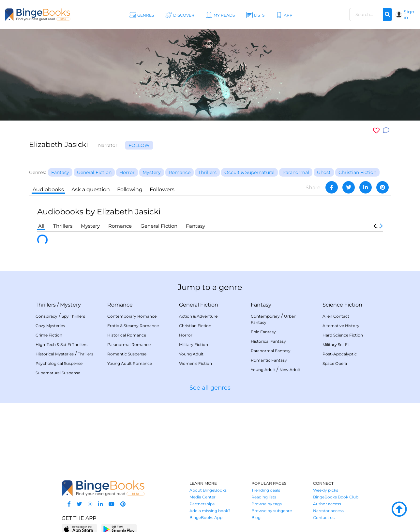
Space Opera (335, 363)
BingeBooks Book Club (336, 497)
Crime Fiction (49, 335)
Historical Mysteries (55, 354)
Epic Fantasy (263, 332)
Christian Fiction (195, 326)
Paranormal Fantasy (271, 351)
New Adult (290, 370)
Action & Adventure (198, 316)
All (41, 226)
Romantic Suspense (127, 354)
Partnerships (202, 504)
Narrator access (328, 511)
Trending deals (266, 490)
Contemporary (265, 316)
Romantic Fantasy (269, 360)
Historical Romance (127, 335)
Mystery (90, 226)
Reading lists (264, 497)
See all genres (210, 388)
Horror (186, 335)
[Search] (387, 15)
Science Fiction (342, 305)
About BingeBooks (208, 490)
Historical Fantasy (268, 341)
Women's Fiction (195, 363)
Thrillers (63, 226)
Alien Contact (336, 316)
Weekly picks (326, 490)
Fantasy (195, 226)
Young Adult (191, 354)
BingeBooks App (206, 518)
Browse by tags (267, 504)
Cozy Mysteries (50, 326)
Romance (120, 226)
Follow (139, 145)
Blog (256, 518)
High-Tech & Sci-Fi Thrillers (61, 345)
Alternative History (341, 326)
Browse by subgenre (272, 511)
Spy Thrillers (73, 316)
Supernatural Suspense (58, 373)
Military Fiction (194, 345)
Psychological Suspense (59, 363)
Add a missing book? (210, 511)
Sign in (409, 15)
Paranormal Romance (129, 345)
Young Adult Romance (130, 363)
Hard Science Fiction (343, 335)
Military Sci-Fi (336, 345)
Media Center (202, 497)
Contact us (324, 518)
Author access (327, 504)
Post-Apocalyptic (340, 354)
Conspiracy (46, 316)
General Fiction (159, 226)
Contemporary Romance (132, 316)
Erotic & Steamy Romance (133, 326)
